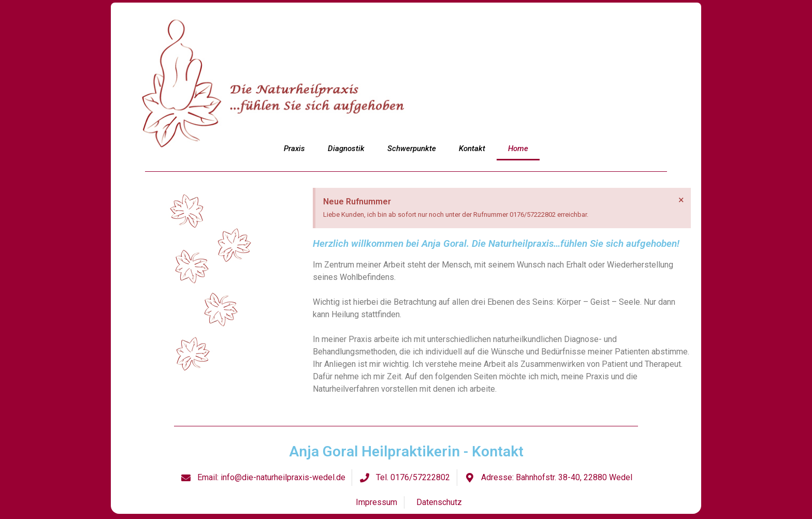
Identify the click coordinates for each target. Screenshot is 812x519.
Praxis (294, 149)
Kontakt (472, 149)
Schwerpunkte (412, 149)
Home (518, 149)
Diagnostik (346, 149)
